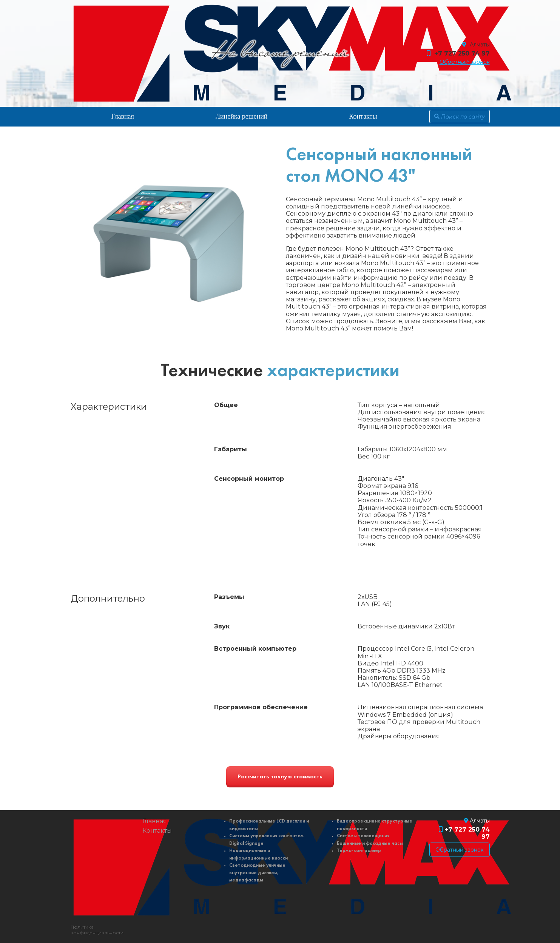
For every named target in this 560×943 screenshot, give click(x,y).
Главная (122, 116)
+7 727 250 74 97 (462, 53)
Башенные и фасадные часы (370, 843)
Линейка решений (242, 116)
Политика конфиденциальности (97, 930)
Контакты (363, 116)
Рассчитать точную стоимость (280, 777)
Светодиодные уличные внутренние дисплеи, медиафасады (257, 873)
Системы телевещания (363, 836)
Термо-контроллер (359, 851)
